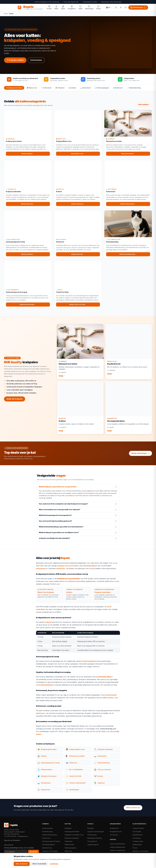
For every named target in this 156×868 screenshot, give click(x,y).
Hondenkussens (47, 832)
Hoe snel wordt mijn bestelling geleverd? (55, 523)
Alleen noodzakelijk (39, 864)
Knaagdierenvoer (116, 832)
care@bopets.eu (23, 836)
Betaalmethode (138, 835)
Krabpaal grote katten (72, 832)
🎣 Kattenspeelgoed (102, 88)
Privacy (135, 848)
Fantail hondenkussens (118, 847)
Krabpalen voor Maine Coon (74, 835)
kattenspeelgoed (90, 568)
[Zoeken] (116, 7)
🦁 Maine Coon (32, 88)
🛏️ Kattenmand (85, 88)
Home (6, 14)
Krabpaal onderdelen (103, 594)
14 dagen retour (138, 841)
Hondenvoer (46, 838)
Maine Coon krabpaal (46, 594)
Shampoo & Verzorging (50, 851)
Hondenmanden (47, 828)
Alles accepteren (22, 864)
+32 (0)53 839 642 (10, 836)
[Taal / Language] (109, 7)
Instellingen (54, 864)
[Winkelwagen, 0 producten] (138, 7)
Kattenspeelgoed (71, 848)
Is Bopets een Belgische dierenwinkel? (54, 540)
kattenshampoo (47, 687)
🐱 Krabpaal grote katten (14, 88)
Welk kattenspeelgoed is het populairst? (55, 517)
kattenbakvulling (104, 679)
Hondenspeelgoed (48, 845)
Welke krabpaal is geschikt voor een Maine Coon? (59, 535)
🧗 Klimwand (60, 88)
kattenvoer (61, 571)
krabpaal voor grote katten (68, 568)
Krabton (69, 594)
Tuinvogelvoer (92, 841)
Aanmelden (34, 852)
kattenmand (41, 571)
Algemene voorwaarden (141, 851)
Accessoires (114, 835)
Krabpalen (68, 828)
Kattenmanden (36, 60)
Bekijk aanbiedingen (140, 453)
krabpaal (48, 624)
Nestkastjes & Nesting (95, 838)
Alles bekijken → (144, 107)
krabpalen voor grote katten (97, 495)
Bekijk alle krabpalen (15, 401)
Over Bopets (137, 832)
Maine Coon (74, 498)
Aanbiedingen (137, 845)
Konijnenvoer (114, 828)
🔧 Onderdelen (46, 88)
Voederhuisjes (92, 835)
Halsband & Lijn (47, 848)
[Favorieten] (126, 7)
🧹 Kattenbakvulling (134, 88)
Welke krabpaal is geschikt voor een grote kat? (58, 489)
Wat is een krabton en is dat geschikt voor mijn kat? (60, 512)
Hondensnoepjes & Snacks (51, 841)
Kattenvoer (68, 851)
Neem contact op (133, 808)
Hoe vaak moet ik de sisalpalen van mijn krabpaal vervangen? (63, 506)
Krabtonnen (69, 841)
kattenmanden (111, 697)
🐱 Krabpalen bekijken (15, 60)
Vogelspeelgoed (93, 845)
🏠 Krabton (72, 88)
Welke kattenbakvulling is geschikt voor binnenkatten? (61, 529)
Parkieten (91, 828)
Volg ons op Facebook (12, 840)
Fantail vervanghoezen (118, 850)
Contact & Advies (138, 828)
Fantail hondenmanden (50, 835)
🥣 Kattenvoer (118, 88)
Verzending (136, 838)
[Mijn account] (121, 7)
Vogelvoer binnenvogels (96, 832)
